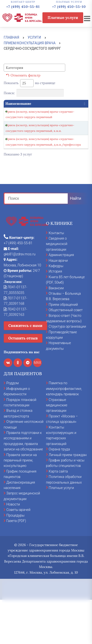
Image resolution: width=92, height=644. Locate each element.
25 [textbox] (24, 83)
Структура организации (67, 370)
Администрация (61, 299)
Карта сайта (58, 515)
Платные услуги (63, 18)
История (55, 316)
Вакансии (56, 332)
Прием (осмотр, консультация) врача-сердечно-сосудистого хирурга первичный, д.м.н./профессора (22, 177)
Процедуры (15, 559)
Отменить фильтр (26, 75)
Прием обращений (63, 349)
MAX (38, 407)
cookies (52, 586)
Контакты (56, 277)
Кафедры (56, 310)
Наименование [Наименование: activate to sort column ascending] (18, 104)
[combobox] (34, 68)
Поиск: (34, 93)
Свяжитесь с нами (25, 370)
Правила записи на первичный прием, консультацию (20, 504)
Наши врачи (58, 305)
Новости (13, 548)
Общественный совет (66, 354)
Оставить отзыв (23, 382)
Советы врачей (18, 554)
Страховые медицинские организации (57, 449)
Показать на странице (30, 83)
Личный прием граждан (68, 499)
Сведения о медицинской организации (57, 288)
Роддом (13, 427)
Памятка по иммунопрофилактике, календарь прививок (64, 433)
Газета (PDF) (16, 565)
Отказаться (46, 628)
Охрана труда (59, 493)
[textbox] (16, 68)
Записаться (57, 113)
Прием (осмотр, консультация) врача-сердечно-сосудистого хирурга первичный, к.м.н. (22, 147)
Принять (46, 610)
